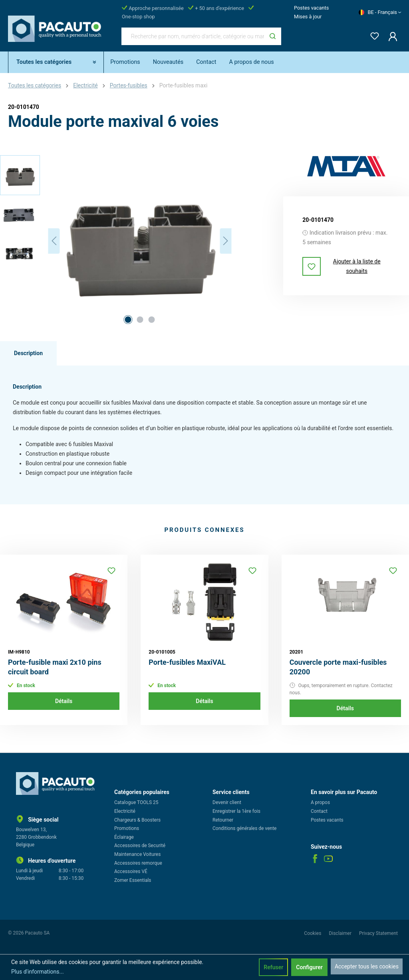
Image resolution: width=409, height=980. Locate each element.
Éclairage (124, 837)
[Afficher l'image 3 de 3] (152, 320)
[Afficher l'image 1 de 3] (128, 320)
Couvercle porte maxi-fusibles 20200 (338, 667)
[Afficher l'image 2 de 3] (140, 320)
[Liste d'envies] (372, 35)
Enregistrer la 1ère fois (236, 811)
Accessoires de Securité (140, 846)
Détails (64, 701)
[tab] (28, 354)
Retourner (223, 820)
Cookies (313, 933)
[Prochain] (226, 241)
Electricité (125, 811)
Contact (319, 811)
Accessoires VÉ (131, 871)
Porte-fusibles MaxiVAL (187, 662)
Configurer (309, 967)
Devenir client (227, 802)
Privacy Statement (378, 933)
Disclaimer (341, 933)
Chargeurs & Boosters (137, 820)
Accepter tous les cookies (367, 966)
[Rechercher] (273, 36)
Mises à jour (308, 17)
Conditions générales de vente (244, 828)
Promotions (127, 828)
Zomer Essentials (133, 880)
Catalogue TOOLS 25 (136, 802)
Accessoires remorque (138, 863)
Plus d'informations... (38, 972)
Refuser (273, 967)
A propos (320, 802)
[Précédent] (54, 241)
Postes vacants (311, 8)
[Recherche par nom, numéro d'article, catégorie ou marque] (193, 36)
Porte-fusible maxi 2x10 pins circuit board (55, 667)
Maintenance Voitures (137, 854)
